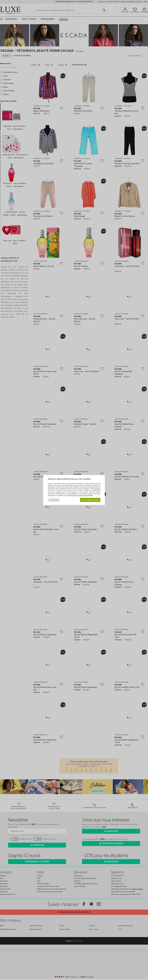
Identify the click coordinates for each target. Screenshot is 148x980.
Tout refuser (54, 500)
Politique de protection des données (81, 496)
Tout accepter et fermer (90, 500)
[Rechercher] (104, 10)
